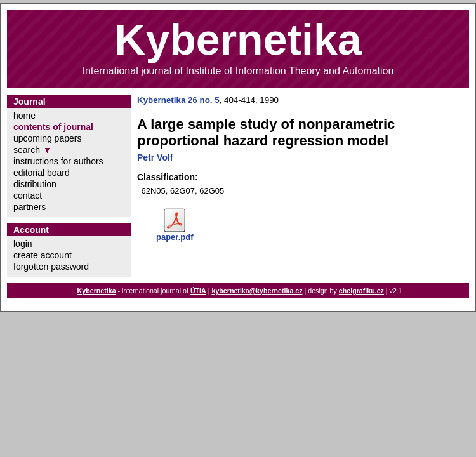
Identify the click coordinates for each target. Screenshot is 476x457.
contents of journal (53, 127)
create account (43, 255)
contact (28, 195)
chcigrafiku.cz (361, 291)
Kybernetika (97, 291)
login (23, 244)
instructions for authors (58, 161)
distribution (35, 184)
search (27, 150)
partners (30, 207)
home (24, 116)
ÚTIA (198, 291)
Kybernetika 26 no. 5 (178, 100)
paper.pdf (175, 237)
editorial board (42, 173)
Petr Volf (155, 157)
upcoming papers (47, 138)
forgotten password (51, 267)
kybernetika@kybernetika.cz (257, 291)
